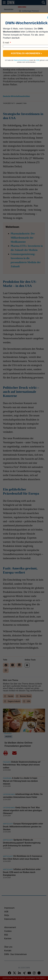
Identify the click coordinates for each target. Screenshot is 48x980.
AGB (37, 60)
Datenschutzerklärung (21, 60)
